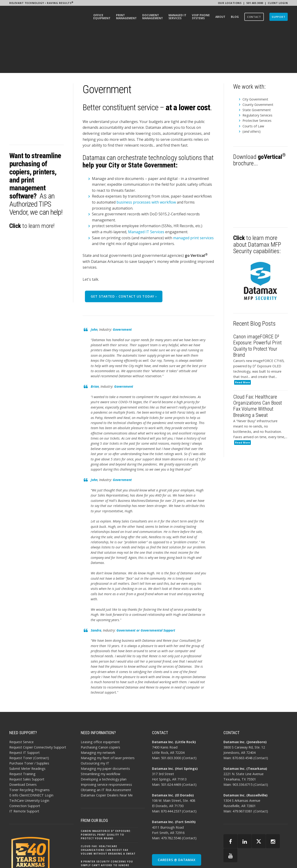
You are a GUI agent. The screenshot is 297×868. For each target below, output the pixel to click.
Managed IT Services (146, 188)
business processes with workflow (146, 158)
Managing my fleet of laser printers (108, 714)
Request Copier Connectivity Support (38, 703)
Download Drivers (23, 741)
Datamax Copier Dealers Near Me (107, 751)
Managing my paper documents (105, 725)
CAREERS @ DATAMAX (177, 816)
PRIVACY (249, 857)
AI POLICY (233, 857)
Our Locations (230, 3)
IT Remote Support (24, 767)
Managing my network (98, 709)
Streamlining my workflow (100, 730)
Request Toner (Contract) (29, 714)
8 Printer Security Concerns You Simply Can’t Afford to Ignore (107, 820)
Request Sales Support (27, 735)
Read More (242, 339)
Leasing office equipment (100, 698)
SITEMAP (263, 857)
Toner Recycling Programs (29, 746)
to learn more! (32, 175)
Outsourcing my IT (95, 719)
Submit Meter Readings (27, 725)
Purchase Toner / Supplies (29, 719)
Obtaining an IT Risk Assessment (106, 746)
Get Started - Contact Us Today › (124, 252)
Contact (189, 714)
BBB (274, 857)
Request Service (21, 698)
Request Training (22, 730)
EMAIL (284, 857)
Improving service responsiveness (106, 741)
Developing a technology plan (104, 735)
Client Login (278, 3)
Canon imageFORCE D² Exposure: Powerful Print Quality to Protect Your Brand (106, 791)
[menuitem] (102, 17)
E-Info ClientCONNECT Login (31, 751)
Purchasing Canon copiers (100, 703)
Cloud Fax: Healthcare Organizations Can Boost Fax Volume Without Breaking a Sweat (108, 806)
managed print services (193, 194)
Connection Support (25, 762)
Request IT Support (24, 709)
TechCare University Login (29, 757)
